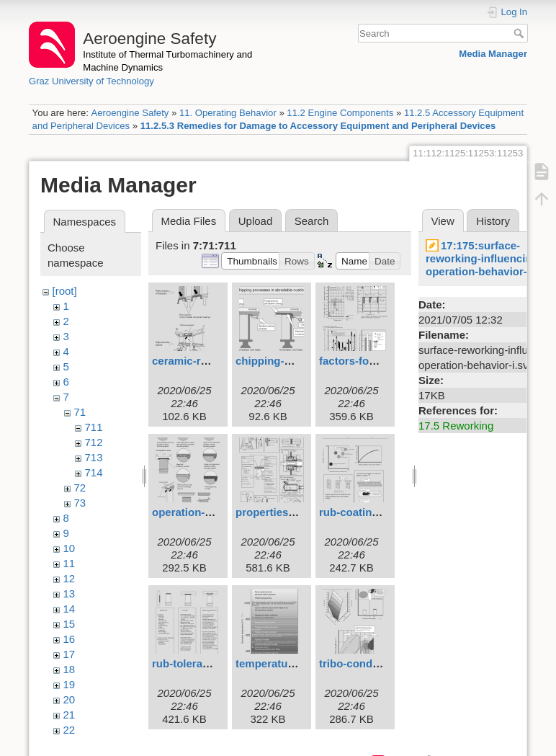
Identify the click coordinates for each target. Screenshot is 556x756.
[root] (65, 291)
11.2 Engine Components (340, 113)
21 (69, 715)
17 (69, 654)
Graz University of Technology (91, 81)
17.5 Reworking (456, 426)
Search (520, 33)
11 (69, 563)
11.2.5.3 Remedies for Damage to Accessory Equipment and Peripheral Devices (318, 126)
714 (94, 472)
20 (69, 699)
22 (69, 730)
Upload (256, 221)
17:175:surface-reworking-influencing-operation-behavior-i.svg (489, 258)
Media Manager (493, 54)
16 (69, 639)
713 (94, 457)
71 (80, 412)
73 (80, 503)
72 (80, 488)
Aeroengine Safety (130, 113)
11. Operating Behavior (228, 113)
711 (94, 427)
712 (94, 442)
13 (69, 593)
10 (69, 548)
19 (69, 684)
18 (69, 669)
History (493, 221)
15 (69, 624)
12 (69, 578)
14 (69, 609)
